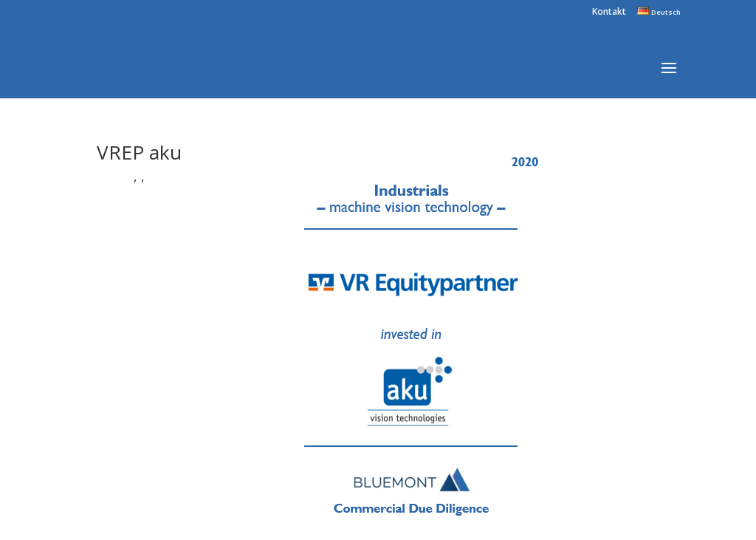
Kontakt (609, 13)
